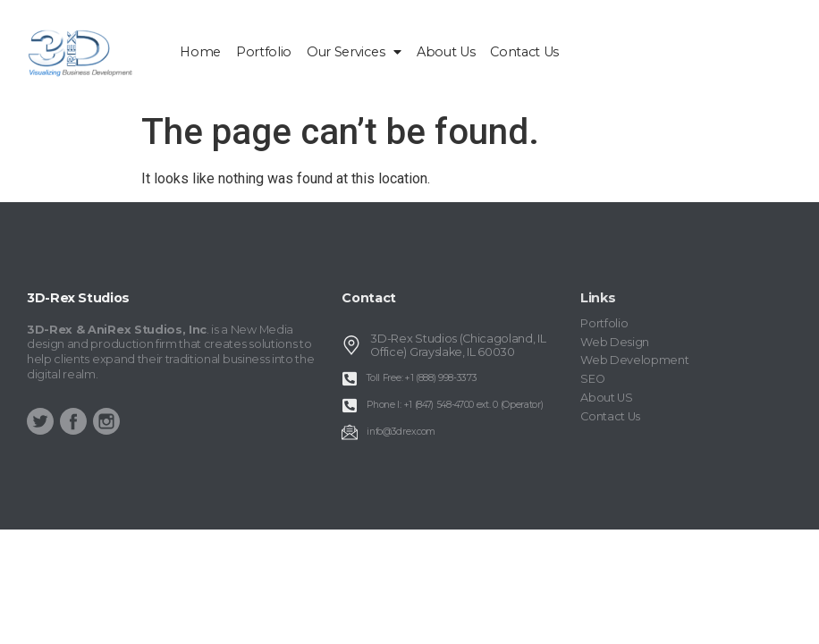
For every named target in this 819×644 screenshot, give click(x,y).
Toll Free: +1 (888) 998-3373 (422, 378)
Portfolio (264, 52)
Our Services (354, 52)
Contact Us (524, 52)
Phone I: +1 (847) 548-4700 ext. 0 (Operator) (455, 405)
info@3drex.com (401, 432)
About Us (446, 52)
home (200, 52)
